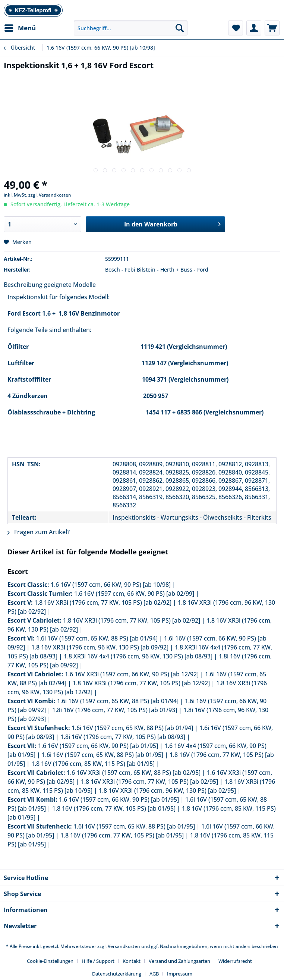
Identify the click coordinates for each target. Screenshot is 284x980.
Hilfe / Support (98, 961)
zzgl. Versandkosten (50, 195)
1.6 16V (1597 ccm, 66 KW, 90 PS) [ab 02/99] (134, 594)
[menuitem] (20, 28)
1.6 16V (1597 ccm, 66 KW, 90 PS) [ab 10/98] (111, 585)
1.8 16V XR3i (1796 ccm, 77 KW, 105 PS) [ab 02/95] (149, 782)
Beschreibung (23, 285)
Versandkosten (124, 946)
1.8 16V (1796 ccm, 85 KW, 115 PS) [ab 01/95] (93, 764)
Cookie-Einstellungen (50, 961)
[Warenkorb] (272, 28)
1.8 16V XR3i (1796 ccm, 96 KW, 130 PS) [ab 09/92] (100, 647)
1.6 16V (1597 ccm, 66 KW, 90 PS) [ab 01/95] (98, 746)
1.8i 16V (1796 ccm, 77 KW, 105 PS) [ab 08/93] (123, 737)
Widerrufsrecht (235, 961)
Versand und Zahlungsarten (179, 961)
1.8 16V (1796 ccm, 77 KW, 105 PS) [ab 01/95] (114, 808)
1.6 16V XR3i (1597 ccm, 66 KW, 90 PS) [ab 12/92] (132, 674)
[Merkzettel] (236, 28)
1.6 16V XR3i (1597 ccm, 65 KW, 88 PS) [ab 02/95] (134, 773)
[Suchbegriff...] (131, 28)
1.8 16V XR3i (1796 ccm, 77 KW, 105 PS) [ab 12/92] (141, 683)
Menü (20, 27)
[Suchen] (180, 28)
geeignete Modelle (70, 285)
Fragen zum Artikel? (39, 532)
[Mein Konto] (254, 28)
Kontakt (132, 961)
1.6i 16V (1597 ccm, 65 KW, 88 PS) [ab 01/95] (102, 755)
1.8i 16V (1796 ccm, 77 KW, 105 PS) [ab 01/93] (115, 710)
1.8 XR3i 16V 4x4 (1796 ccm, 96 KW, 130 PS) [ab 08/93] (138, 656)
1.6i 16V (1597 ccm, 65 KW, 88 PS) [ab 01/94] (97, 638)
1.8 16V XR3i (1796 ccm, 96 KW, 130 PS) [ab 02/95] (167, 790)
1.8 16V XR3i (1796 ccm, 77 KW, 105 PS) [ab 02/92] (103, 602)
